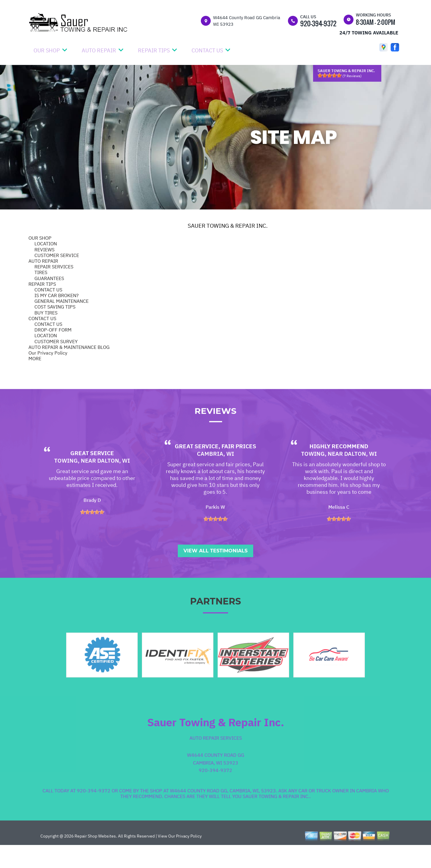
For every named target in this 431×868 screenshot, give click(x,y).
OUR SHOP (47, 50)
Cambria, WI (215, 475)
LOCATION (46, 244)
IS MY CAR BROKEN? (57, 295)
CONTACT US (207, 50)
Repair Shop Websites (95, 857)
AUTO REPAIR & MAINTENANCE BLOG (69, 347)
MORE (35, 358)
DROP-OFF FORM (53, 330)
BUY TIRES (46, 313)
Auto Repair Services (216, 759)
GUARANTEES (49, 278)
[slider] (330, 75)
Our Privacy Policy (48, 353)
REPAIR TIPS (154, 50)
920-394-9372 (318, 23)
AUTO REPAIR (99, 50)
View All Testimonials (215, 572)
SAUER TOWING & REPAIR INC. (228, 226)
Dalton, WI (114, 481)
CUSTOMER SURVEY (56, 341)
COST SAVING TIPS (55, 307)
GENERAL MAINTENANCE (62, 301)
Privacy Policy (189, 857)
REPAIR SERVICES (54, 267)
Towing (66, 481)
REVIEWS (44, 250)
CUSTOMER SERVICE (57, 255)
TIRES (41, 272)
